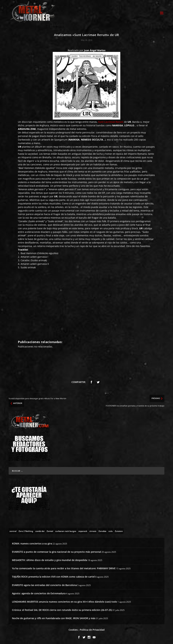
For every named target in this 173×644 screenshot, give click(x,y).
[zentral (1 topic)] (13, 530)
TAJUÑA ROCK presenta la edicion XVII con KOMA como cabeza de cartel (53, 576)
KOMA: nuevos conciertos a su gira (32, 543)
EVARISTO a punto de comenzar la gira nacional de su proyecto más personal (57, 551)
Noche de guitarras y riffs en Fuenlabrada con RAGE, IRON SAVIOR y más (54, 618)
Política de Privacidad (92, 629)
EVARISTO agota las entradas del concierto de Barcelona (44, 585)
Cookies (73, 629)
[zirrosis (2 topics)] (93, 530)
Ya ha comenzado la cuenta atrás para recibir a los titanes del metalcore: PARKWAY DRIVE (64, 568)
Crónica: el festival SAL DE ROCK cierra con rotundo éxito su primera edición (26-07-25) (62, 609)
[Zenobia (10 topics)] (102, 530)
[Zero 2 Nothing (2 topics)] (26, 530)
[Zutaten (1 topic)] (119, 530)
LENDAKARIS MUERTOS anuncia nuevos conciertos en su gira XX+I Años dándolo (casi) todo (65, 601)
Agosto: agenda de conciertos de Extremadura (39, 593)
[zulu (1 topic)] (111, 530)
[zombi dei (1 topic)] (40, 530)
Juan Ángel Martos (95, 50)
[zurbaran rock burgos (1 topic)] (66, 530)
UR (20, 146)
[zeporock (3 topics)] (83, 530)
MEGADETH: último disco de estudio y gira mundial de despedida (50, 560)
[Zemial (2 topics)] (50, 530)
